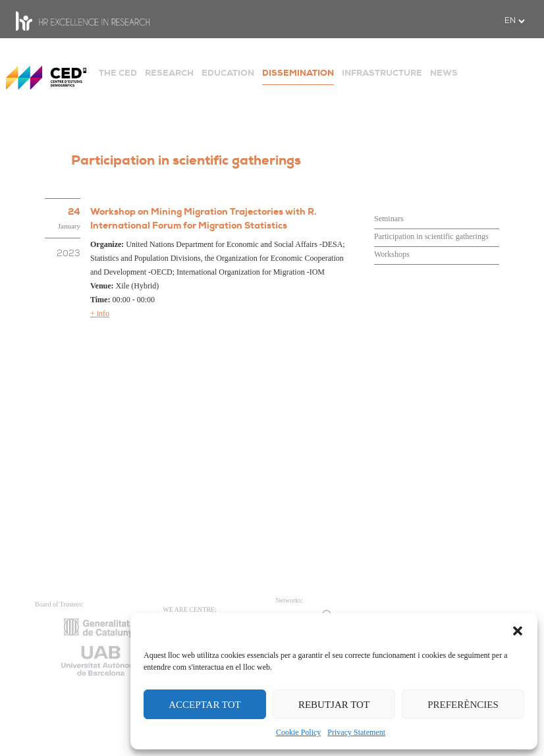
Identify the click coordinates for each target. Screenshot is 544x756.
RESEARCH (169, 73)
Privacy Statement (356, 732)
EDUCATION (228, 73)
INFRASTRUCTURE (382, 73)
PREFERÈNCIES (463, 705)
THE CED (118, 73)
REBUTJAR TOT (334, 705)
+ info (100, 313)
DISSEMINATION (298, 73)
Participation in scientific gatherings (431, 236)
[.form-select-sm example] (514, 21)
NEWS (444, 73)
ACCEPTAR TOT (205, 705)
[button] (518, 630)
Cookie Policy (298, 732)
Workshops (392, 254)
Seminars (389, 219)
